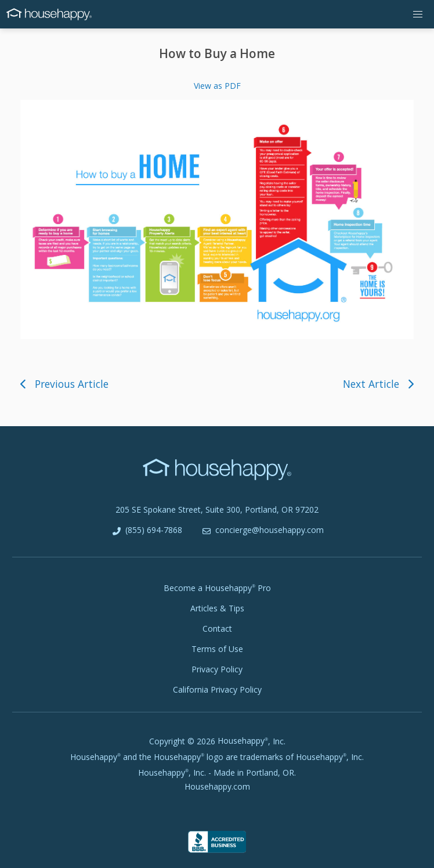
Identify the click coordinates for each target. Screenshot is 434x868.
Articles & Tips (217, 608)
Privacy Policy (217, 669)
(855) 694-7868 (147, 530)
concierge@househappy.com (262, 530)
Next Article (378, 384)
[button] (418, 14)
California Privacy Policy (217, 689)
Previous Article (64, 384)
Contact (217, 629)
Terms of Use (217, 649)
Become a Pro (217, 588)
